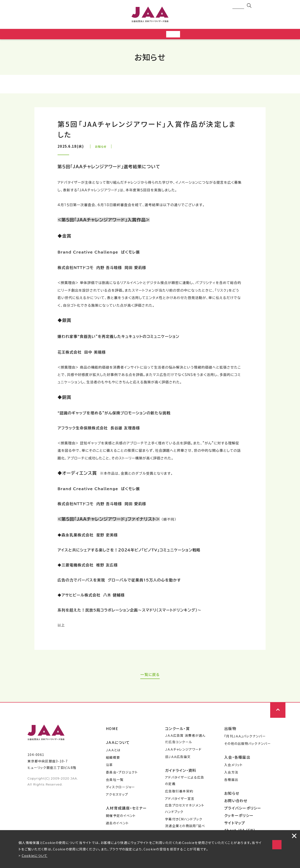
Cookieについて (35, 856)
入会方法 (231, 773)
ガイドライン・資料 (181, 772)
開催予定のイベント (121, 817)
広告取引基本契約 (179, 792)
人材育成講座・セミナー (126, 809)
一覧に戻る (150, 676)
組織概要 (113, 759)
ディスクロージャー (121, 788)
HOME (112, 730)
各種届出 (231, 781)
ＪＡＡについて (118, 744)
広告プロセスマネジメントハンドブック (185, 810)
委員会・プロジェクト (122, 773)
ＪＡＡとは (113, 751)
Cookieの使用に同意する (235, 840)
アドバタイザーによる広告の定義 (185, 782)
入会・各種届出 (237, 758)
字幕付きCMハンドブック (184, 820)
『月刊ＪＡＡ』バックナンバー (245, 737)
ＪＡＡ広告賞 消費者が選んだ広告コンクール (185, 740)
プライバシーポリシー (243, 809)
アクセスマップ (117, 796)
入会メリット (234, 766)
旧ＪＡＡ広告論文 (178, 758)
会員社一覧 (115, 781)
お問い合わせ (236, 802)
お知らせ (232, 795)
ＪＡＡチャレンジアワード (183, 751)
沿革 (109, 766)
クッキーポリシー (239, 817)
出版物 (230, 730)
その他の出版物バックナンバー (248, 745)
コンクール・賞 (177, 730)
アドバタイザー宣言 (180, 800)
